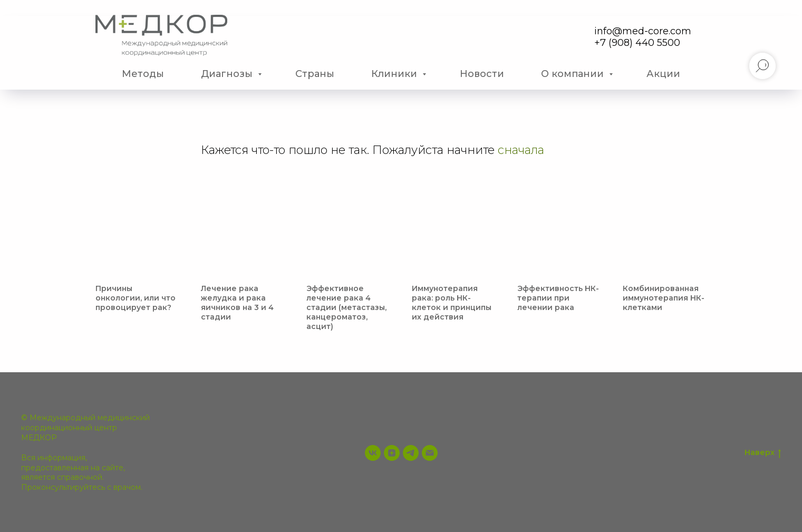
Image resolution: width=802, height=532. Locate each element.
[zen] (392, 453)
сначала (521, 150)
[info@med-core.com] (430, 453)
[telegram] (411, 453)
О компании (574, 74)
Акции (663, 74)
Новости (482, 74)
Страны (315, 74)
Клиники (395, 74)
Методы (143, 74)
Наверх (763, 453)
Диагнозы (228, 74)
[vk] (373, 453)
